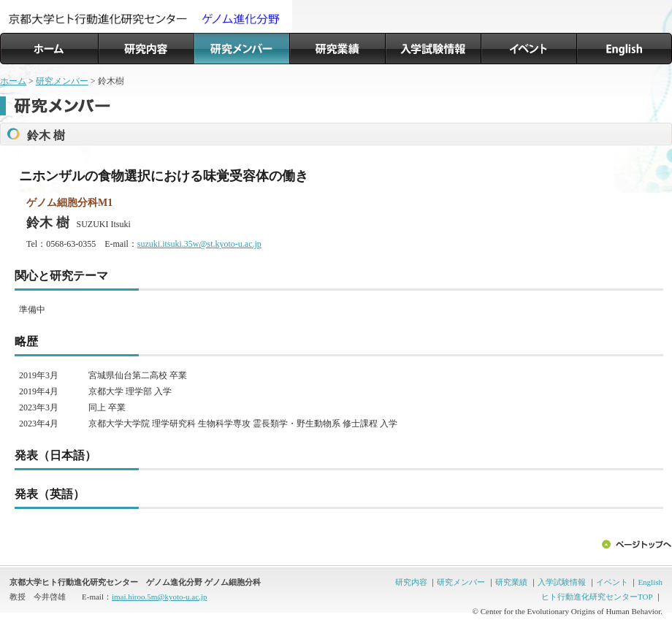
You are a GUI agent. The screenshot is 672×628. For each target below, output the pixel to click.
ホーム (13, 81)
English (650, 582)
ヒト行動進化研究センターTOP (597, 597)
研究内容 (411, 582)
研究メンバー (62, 81)
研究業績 (511, 582)
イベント (612, 582)
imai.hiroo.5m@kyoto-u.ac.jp (160, 597)
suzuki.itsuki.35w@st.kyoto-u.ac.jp (199, 244)
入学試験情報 (562, 582)
